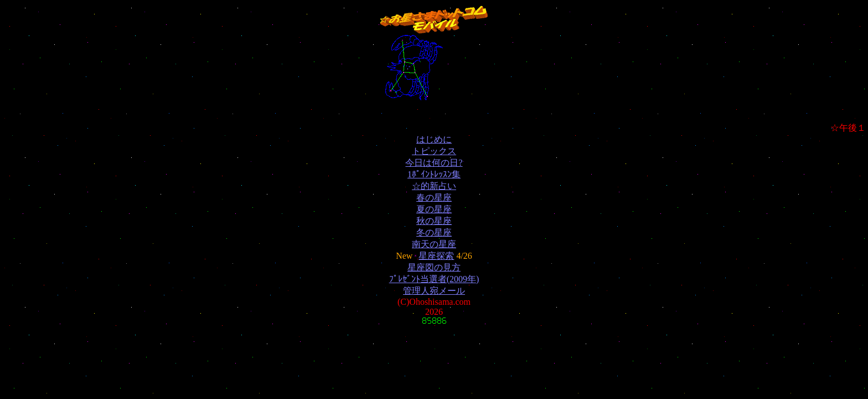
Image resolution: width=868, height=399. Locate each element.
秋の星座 (434, 221)
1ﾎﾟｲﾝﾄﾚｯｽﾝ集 (434, 174)
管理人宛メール (434, 291)
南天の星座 (434, 244)
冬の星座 (434, 232)
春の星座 (434, 198)
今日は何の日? (434, 163)
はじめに (434, 139)
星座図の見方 (434, 267)
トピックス (434, 151)
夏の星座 (434, 209)
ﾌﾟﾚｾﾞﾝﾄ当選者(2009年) (434, 279)
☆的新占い (434, 186)
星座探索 (436, 256)
